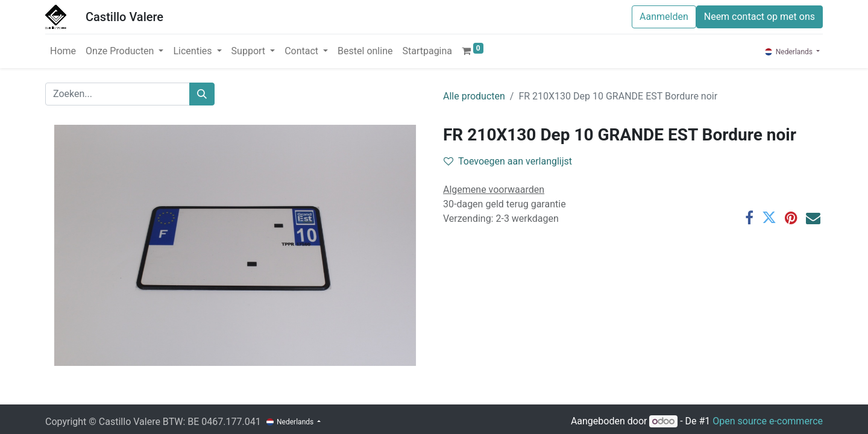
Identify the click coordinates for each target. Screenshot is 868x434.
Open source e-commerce (768, 421)
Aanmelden (664, 17)
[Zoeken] (202, 94)
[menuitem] (63, 51)
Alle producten (474, 96)
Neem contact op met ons (759, 17)
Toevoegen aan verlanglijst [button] (508, 161)
